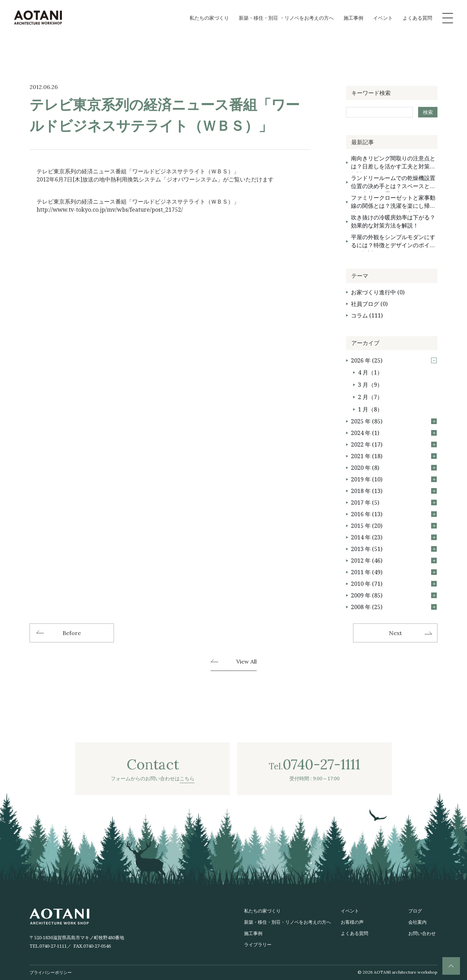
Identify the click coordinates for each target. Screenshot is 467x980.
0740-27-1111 (53, 946)
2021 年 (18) (394, 456)
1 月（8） (370, 409)
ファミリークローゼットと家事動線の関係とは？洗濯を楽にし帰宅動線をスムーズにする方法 (393, 203)
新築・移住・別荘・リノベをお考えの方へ (287, 922)
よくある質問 (417, 18)
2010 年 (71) (394, 584)
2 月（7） (370, 397)
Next (395, 633)
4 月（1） (370, 372)
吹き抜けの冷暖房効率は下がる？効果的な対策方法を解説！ (393, 221)
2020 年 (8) (394, 468)
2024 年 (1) (394, 433)
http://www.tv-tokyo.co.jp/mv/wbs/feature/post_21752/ (110, 210)
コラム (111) (367, 315)
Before (72, 633)
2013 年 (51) (394, 549)
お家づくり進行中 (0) (378, 292)
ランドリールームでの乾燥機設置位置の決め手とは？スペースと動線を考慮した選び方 (393, 183)
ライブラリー (258, 944)
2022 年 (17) (394, 444)
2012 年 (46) (394, 561)
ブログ (415, 911)
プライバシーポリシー (51, 972)
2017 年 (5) (394, 502)
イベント (383, 18)
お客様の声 (352, 922)
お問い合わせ (422, 933)
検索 (428, 112)
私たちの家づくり (209, 18)
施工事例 (353, 18)
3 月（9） (370, 385)
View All (247, 662)
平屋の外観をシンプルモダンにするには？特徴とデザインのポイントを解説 (393, 242)
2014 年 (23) (394, 537)
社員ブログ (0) (369, 304)
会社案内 (417, 922)
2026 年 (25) (394, 360)
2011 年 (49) (394, 572)
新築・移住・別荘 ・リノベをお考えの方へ (286, 18)
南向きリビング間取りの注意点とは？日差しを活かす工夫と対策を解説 (393, 163)
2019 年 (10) (394, 479)
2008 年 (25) (394, 607)
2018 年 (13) (394, 491)
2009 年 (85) (394, 595)
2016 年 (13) (394, 514)
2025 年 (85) (394, 421)
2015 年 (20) (394, 526)
